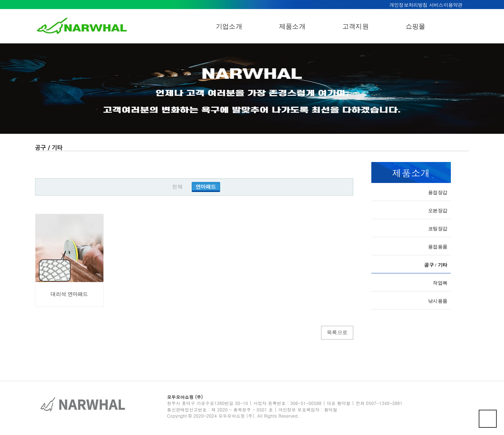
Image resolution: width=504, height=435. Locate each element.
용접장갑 (438, 192)
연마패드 (206, 187)
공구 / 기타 (436, 265)
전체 (177, 187)
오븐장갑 (438, 210)
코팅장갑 (438, 228)
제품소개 (292, 26)
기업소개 (229, 26)
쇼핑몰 (416, 26)
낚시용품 (438, 301)
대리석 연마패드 (69, 294)
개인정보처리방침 (409, 5)
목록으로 (337, 332)
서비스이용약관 (446, 5)
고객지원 (356, 26)
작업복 (440, 283)
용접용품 (438, 246)
